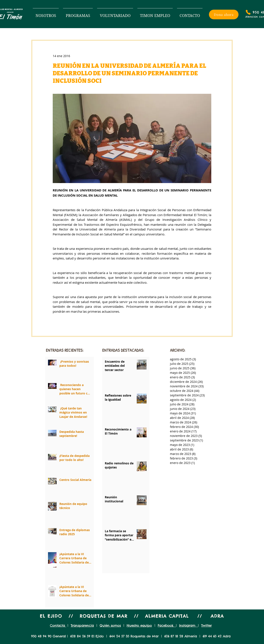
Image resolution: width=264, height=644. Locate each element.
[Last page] (148, 565)
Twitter (206, 625)
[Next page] (137, 565)
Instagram (189, 625)
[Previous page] (114, 565)
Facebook (167, 625)
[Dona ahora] (224, 14)
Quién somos (110, 625)
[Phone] (248, 12)
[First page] (104, 565)
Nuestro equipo (139, 625)
